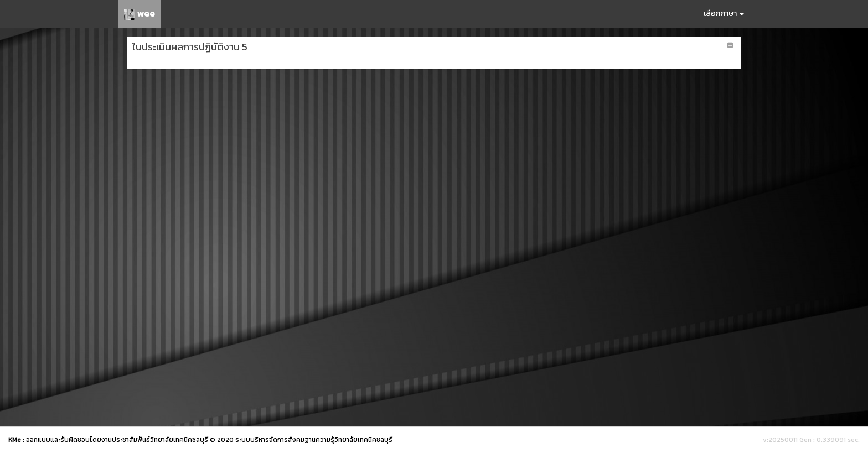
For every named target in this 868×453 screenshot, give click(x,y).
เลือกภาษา (724, 14)
